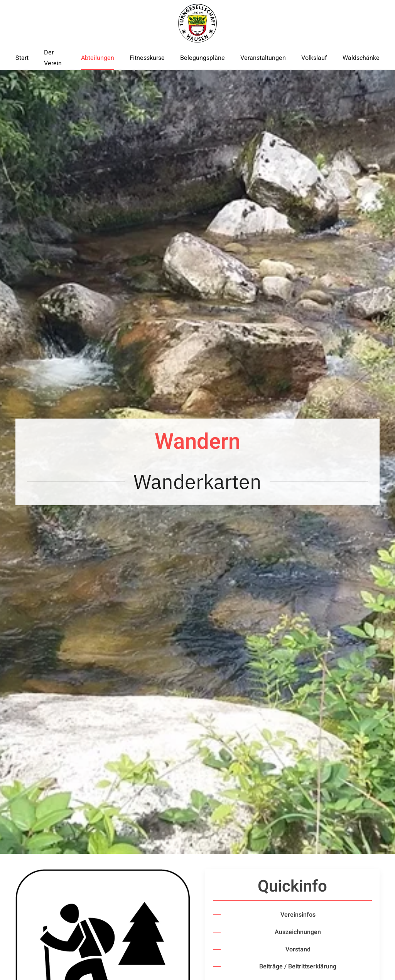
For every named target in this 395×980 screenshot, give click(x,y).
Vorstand (298, 949)
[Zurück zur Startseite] (197, 23)
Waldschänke (361, 58)
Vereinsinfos (298, 915)
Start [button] (22, 58)
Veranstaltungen (263, 58)
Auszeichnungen (298, 932)
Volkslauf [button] (314, 58)
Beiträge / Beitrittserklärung (298, 966)
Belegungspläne (203, 58)
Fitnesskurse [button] (147, 58)
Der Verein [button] (53, 58)
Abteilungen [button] (98, 58)
